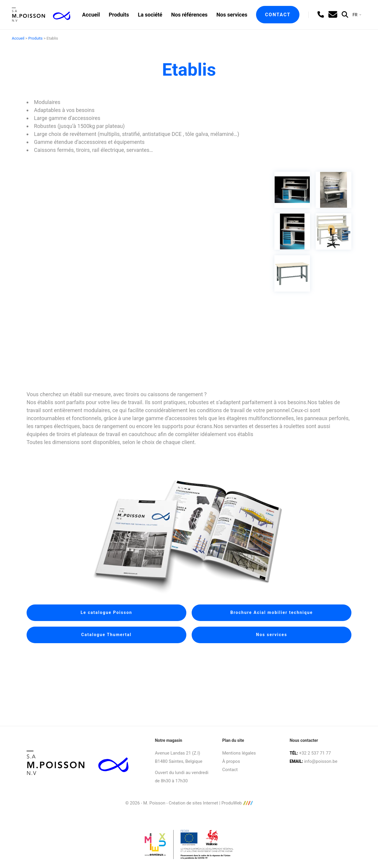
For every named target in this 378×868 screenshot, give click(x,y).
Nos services (232, 15)
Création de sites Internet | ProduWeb (211, 803)
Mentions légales (239, 753)
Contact (278, 15)
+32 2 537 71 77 (315, 753)
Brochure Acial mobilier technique (272, 612)
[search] (345, 15)
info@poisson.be (321, 761)
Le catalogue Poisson (106, 612)
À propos (231, 761)
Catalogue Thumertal (106, 635)
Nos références (189, 15)
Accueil (91, 15)
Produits (119, 15)
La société (150, 15)
